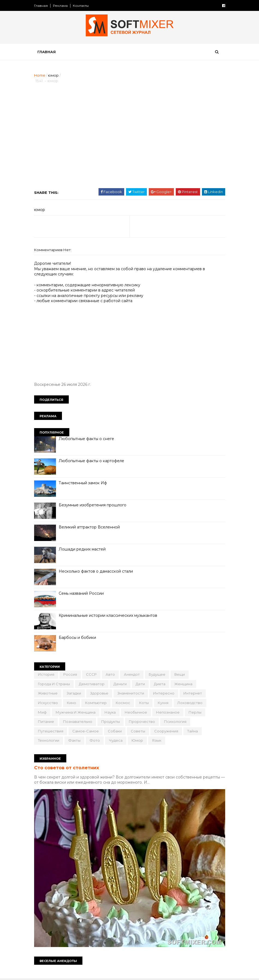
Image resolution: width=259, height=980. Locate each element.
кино (72, 703)
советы (138, 731)
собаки (115, 731)
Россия (70, 674)
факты (74, 740)
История (46, 674)
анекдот (132, 674)
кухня (163, 703)
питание (46, 722)
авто (110, 674)
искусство (48, 703)
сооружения (166, 731)
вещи (180, 674)
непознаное (168, 712)
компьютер (96, 703)
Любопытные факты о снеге (86, 439)
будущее (157, 674)
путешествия (51, 731)
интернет (193, 693)
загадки (74, 693)
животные (48, 693)
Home (40, 75)
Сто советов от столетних (67, 768)
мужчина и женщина (76, 712)
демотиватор (92, 684)
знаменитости (131, 693)
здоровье (99, 693)
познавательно (78, 722)
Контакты (81, 6)
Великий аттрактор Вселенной (89, 527)
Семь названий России (81, 593)
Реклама (60, 6)
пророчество (142, 722)
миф (42, 712)
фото (95, 740)
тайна (193, 731)
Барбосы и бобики (77, 638)
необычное (136, 712)
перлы (195, 712)
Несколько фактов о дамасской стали (96, 571)
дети (140, 684)
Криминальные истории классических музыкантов (108, 615)
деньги (120, 684)
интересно (164, 693)
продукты (111, 722)
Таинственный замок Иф (83, 483)
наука (110, 712)
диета (160, 684)
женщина (183, 684)
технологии (49, 740)
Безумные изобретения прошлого (93, 505)
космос (123, 703)
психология (175, 722)
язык (157, 740)
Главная (41, 6)
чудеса (116, 740)
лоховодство (190, 703)
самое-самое (86, 731)
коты (144, 703)
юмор (53, 75)
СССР (91, 674)
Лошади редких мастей (82, 549)
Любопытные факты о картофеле (91, 461)
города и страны (54, 684)
